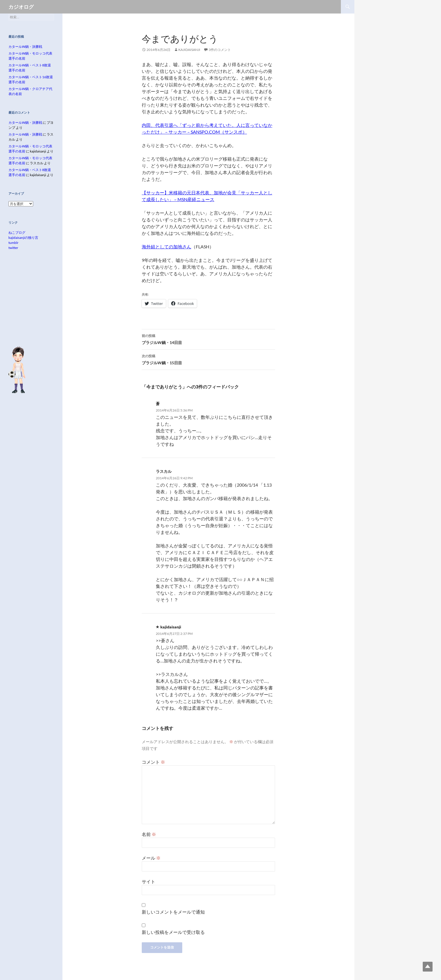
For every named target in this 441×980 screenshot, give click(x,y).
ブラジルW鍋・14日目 (208, 339)
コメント (153, 762)
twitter (13, 248)
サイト (148, 881)
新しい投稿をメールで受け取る (173, 932)
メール (151, 858)
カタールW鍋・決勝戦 (25, 47)
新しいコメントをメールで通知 (173, 912)
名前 (149, 834)
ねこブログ (17, 232)
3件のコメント (220, 50)
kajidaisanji (189, 50)
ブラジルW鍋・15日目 (208, 359)
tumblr (13, 243)
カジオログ (21, 7)
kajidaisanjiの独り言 (23, 238)
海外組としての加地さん (166, 247)
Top (428, 967)
